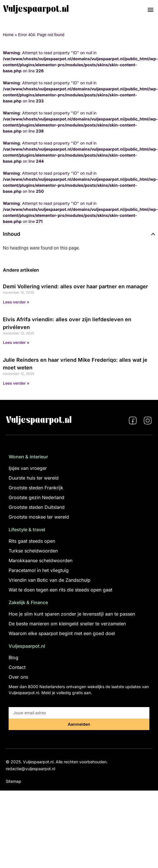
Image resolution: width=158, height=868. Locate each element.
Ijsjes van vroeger (28, 468)
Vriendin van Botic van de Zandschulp (50, 580)
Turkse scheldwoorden (33, 551)
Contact (17, 667)
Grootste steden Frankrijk (36, 488)
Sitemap (14, 781)
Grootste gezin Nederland (36, 497)
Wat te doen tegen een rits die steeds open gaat (60, 590)
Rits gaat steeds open (32, 541)
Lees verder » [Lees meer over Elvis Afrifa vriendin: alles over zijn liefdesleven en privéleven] (16, 342)
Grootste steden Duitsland (37, 507)
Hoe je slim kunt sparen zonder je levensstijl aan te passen (72, 614)
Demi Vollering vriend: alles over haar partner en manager (75, 286)
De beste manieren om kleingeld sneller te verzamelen (67, 624)
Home (8, 35)
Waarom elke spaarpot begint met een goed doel (62, 633)
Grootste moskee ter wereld (39, 517)
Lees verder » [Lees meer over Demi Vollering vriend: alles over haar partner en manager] (16, 302)
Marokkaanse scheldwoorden (41, 560)
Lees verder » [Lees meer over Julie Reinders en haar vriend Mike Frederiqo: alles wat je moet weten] (16, 383)
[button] (150, 9)
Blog (14, 657)
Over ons (18, 677)
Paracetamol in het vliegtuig (39, 570)
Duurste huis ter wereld (34, 478)
